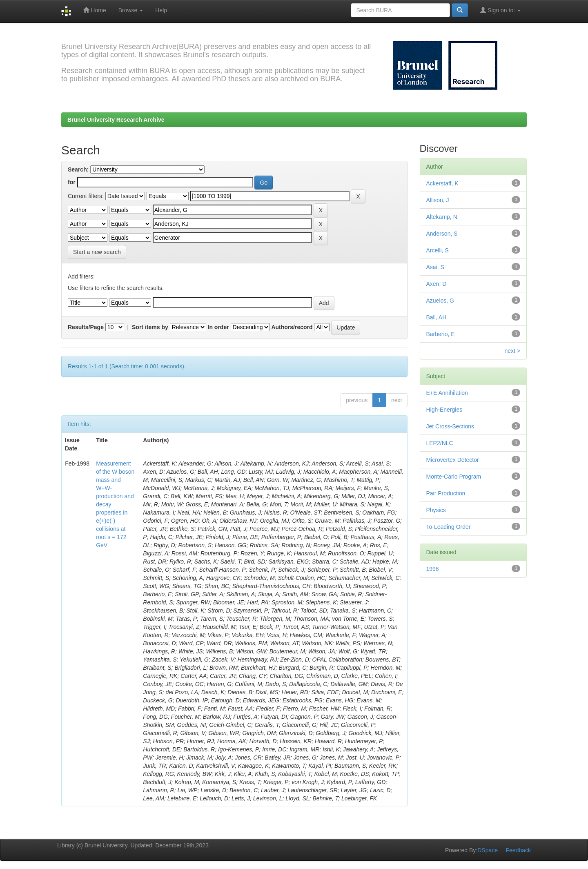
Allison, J (438, 200)
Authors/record (292, 327)
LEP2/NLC (440, 443)
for (72, 182)
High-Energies (444, 410)
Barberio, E (441, 334)
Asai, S (435, 267)
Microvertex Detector (453, 460)
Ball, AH (437, 317)
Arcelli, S (438, 250)
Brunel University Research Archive (116, 120)
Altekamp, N (442, 217)
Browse (131, 10)
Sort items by (150, 327)
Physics (436, 510)
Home (95, 10)
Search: (78, 169)
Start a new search (97, 252)
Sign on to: (500, 10)
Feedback (518, 850)
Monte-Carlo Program (454, 477)
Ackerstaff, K (442, 183)
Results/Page (86, 327)
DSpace (488, 850)
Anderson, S (442, 234)
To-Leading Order (449, 527)
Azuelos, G (440, 301)
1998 (433, 569)
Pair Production (446, 493)
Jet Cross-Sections (450, 426)
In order (218, 327)
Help (161, 10)
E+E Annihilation (447, 393)
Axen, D (437, 284)
